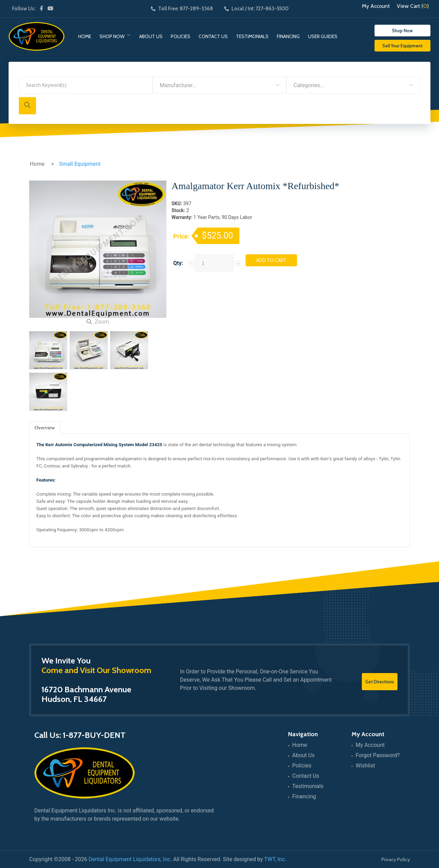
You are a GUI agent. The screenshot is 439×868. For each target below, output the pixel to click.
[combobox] (219, 85)
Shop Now (112, 36)
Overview (45, 428)
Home (85, 36)
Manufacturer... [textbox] (178, 85)
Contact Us (213, 36)
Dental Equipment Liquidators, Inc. (130, 859)
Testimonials (252, 36)
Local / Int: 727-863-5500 (256, 9)
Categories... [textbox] (309, 85)
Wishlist (365, 766)
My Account (376, 6)
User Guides (323, 36)
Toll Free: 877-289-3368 (182, 9)
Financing (288, 36)
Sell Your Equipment (402, 46)
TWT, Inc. (275, 859)
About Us (151, 36)
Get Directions (380, 682)
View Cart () (413, 6)
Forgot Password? (378, 755)
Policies (181, 36)
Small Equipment (80, 164)
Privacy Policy (396, 859)
